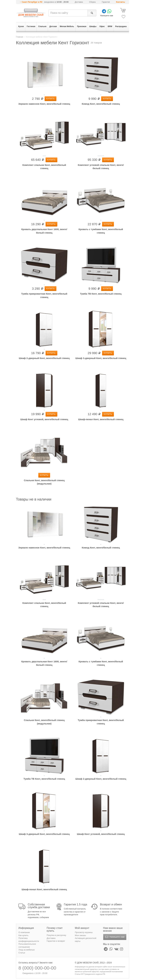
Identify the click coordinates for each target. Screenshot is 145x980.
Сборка (92, 2)
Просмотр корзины (84, 932)
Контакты (121, 2)
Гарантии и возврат (56, 941)
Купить (51, 99)
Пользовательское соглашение (27, 945)
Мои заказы (81, 935)
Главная (20, 37)
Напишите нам (114, 937)
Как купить (23, 935)
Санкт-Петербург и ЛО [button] (32, 2)
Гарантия (106, 2)
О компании (24, 932)
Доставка (79, 2)
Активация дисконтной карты (86, 940)
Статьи (22, 953)
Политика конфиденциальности (29, 940)
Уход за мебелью (27, 950)
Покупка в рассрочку (56, 935)
